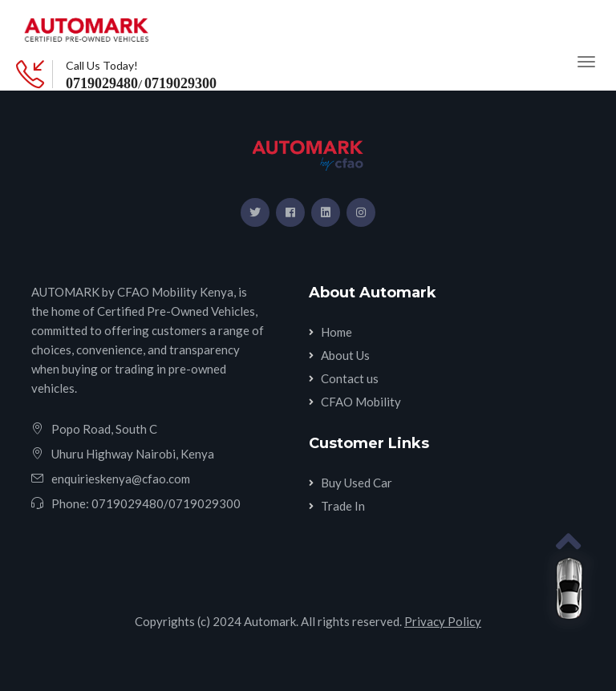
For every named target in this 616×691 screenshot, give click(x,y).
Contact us (350, 378)
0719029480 (102, 83)
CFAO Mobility (361, 402)
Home (336, 332)
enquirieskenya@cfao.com (121, 479)
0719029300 (180, 83)
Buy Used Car (357, 483)
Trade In (343, 506)
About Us (345, 355)
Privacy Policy (443, 621)
